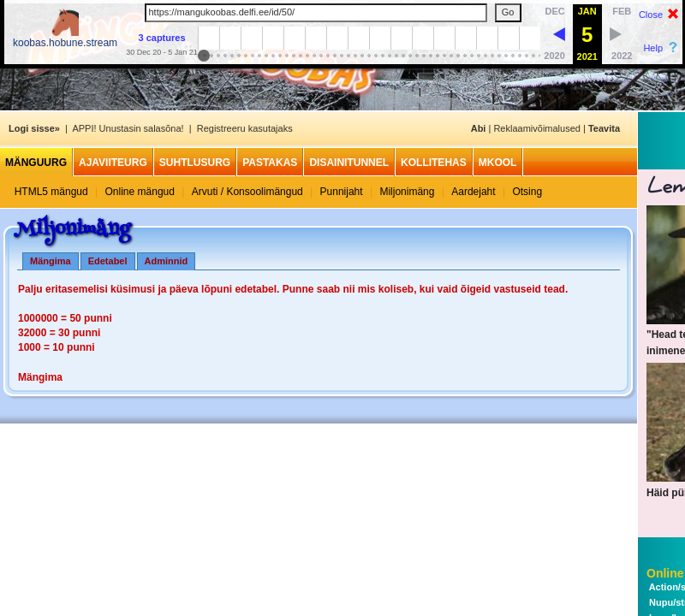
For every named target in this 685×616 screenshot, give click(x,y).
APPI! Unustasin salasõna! (128, 128)
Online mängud (140, 192)
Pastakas (270, 163)
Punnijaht (342, 192)
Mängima (51, 261)
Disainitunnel (349, 163)
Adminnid (167, 261)
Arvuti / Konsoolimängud (247, 192)
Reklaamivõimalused (537, 128)
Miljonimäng (407, 192)
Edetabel (108, 261)
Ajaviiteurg (113, 163)
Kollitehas (434, 163)
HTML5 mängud (51, 192)
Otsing (527, 192)
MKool (498, 163)
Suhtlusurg (195, 163)
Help (653, 48)
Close (651, 15)
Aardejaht (473, 192)
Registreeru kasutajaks (245, 128)
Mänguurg (36, 163)
